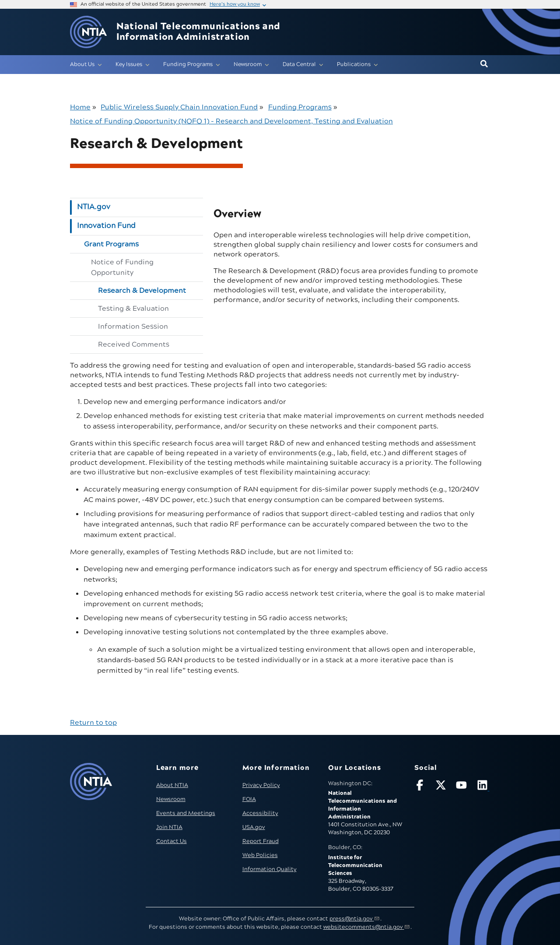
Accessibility (260, 813)
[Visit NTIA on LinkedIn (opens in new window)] (483, 787)
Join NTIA (169, 827)
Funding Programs (300, 107)
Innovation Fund (106, 226)
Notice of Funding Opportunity (122, 267)
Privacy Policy (261, 785)
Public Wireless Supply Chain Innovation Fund (179, 107)
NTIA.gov (94, 207)
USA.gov (254, 827)
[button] (484, 64)
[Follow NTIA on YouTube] (462, 787)
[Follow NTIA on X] (442, 787)
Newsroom (171, 799)
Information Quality (269, 869)
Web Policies (260, 855)
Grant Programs (111, 244)
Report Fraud (261, 841)
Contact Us (171, 841)
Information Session (133, 327)
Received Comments (134, 344)
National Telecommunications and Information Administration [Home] (198, 32)
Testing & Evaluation (133, 309)
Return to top (93, 723)
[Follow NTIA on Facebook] (421, 787)
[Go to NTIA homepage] (88, 32)
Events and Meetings (186, 813)
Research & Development (142, 291)
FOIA (249, 799)
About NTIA (172, 785)
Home (80, 107)
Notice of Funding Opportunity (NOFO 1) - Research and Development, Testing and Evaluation (231, 121)
